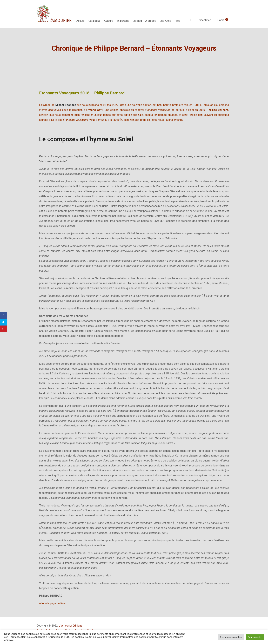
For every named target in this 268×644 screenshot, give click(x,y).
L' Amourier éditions (70, 626)
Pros (177, 21)
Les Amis (165, 21)
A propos (151, 21)
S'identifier (204, 20)
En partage (123, 21)
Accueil (81, 21)
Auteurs (109, 21)
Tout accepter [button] (255, 637)
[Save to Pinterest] (3, 329)
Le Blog (137, 21)
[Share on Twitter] (3, 322)
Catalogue (95, 21)
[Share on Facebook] (3, 315)
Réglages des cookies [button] (231, 637)
